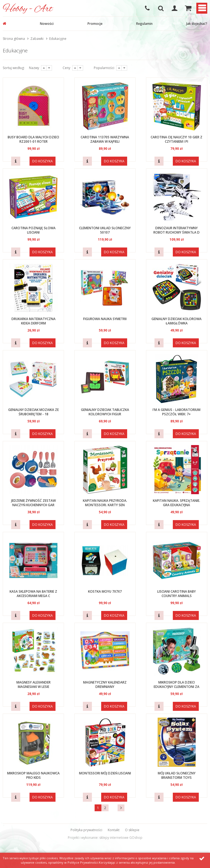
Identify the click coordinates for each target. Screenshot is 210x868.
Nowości (47, 24)
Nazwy (34, 68)
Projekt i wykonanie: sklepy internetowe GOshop (105, 838)
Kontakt (114, 830)
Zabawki (37, 39)
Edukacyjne (58, 39)
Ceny (66, 68)
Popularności (104, 68)
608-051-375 (147, 8)
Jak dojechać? (197, 24)
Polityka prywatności (86, 830)
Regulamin (144, 24)
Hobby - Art (28, 9)
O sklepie (132, 830)
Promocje (95, 24)
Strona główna (14, 39)
